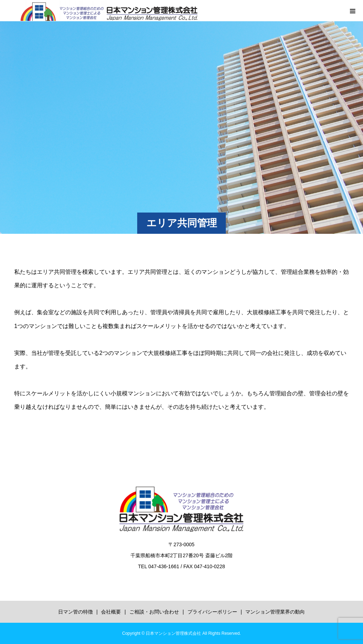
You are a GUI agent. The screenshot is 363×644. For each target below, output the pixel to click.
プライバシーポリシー (212, 612)
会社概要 (111, 612)
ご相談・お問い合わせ (154, 612)
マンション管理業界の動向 (275, 612)
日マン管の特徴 (76, 612)
